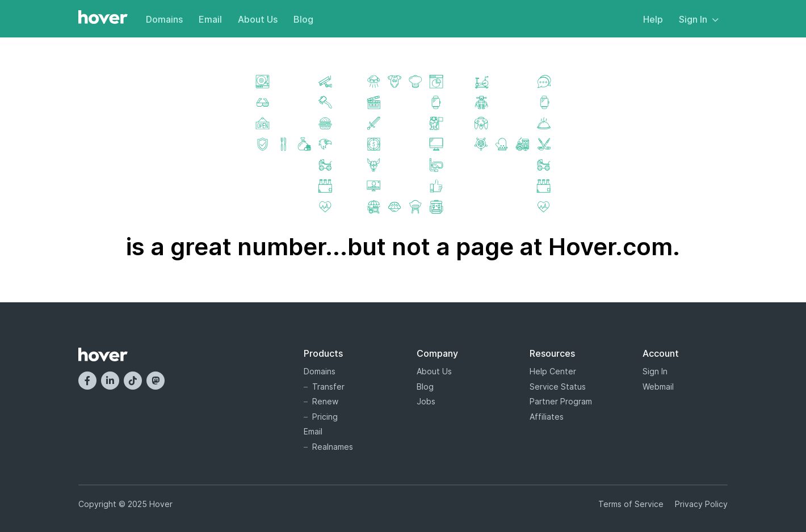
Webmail (658, 387)
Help (653, 19)
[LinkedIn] (110, 381)
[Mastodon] (156, 381)
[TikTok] (133, 381)
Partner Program (561, 401)
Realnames (333, 447)
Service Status (558, 387)
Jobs (426, 401)
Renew (325, 401)
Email (210, 19)
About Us (258, 19)
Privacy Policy (701, 504)
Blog (303, 19)
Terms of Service (631, 504)
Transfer (328, 387)
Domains (164, 19)
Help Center (553, 371)
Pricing (325, 417)
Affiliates (547, 417)
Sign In (699, 19)
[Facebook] (87, 381)
